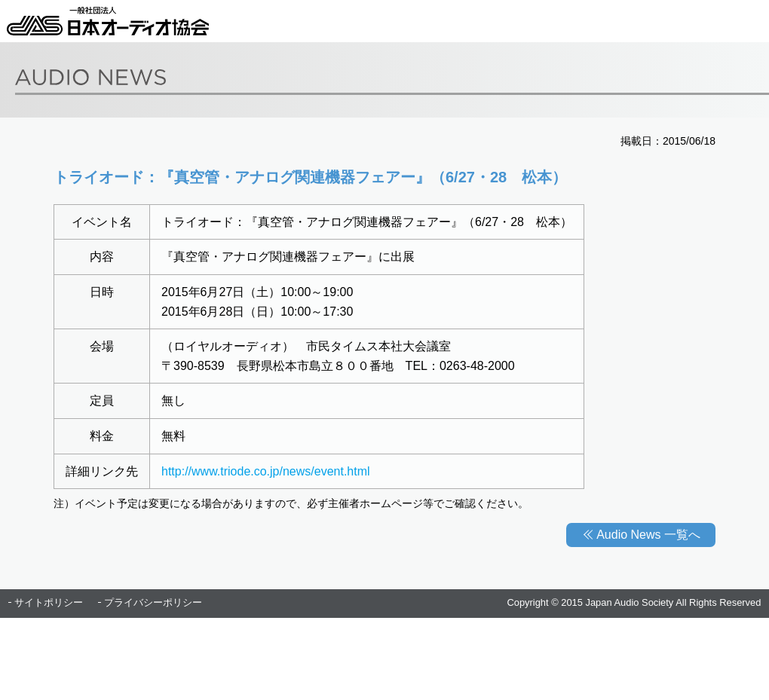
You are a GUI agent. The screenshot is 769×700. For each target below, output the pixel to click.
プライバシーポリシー (153, 602)
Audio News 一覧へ (648, 535)
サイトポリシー (49, 602)
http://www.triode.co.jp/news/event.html (266, 471)
